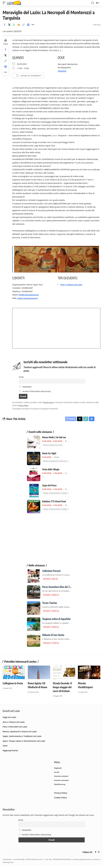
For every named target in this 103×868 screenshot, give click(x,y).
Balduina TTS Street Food (54, 502)
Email (22, 377)
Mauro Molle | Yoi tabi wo (54, 438)
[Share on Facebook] (5, 25)
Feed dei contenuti (62, 778)
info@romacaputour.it (30, 295)
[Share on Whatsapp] (14, 25)
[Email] (19, 25)
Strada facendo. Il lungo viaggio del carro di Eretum (62, 688)
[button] (5, 3)
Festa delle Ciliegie (51, 470)
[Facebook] (95, 854)
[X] (99, 854)
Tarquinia (63, 71)
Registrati (58, 769)
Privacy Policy (29, 406)
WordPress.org (60, 787)
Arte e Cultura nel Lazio (72, 284)
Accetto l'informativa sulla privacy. (38, 391)
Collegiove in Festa (13, 684)
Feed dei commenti (62, 782)
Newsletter (26, 387)
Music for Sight (49, 454)
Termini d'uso (50, 403)
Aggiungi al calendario (29, 76)
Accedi (57, 774)
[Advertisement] (52, 541)
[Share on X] (9, 25)
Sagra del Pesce (49, 486)
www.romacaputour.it (29, 298)
